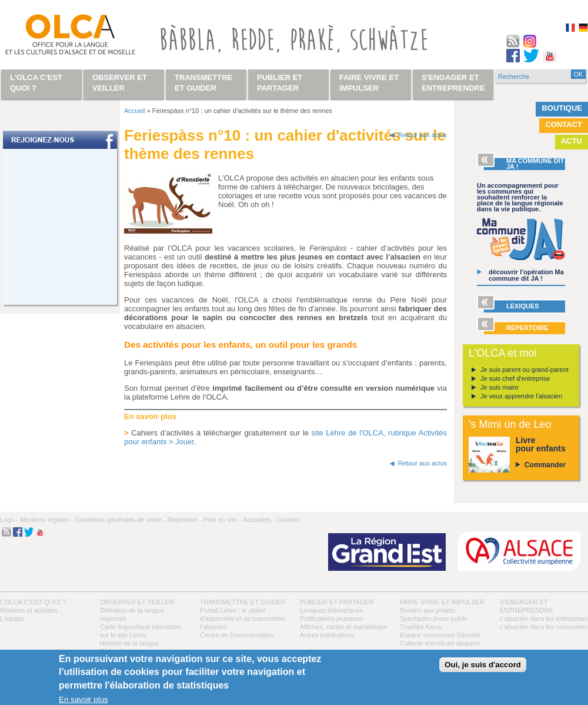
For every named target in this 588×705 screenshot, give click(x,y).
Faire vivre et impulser (442, 602)
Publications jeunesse (331, 618)
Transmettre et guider (243, 602)
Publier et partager (337, 602)
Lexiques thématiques (331, 610)
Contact (564, 124)
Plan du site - (222, 520)
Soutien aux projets (427, 610)
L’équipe (12, 618)
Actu (572, 141)
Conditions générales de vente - (120, 520)
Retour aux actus (422, 135)
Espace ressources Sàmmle (440, 635)
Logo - (9, 520)
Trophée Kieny (421, 627)
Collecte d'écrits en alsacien (440, 643)
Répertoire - (185, 520)
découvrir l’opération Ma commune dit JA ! (526, 275)
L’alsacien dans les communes (544, 627)
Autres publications (327, 635)
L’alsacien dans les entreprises (544, 618)
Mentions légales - (46, 520)
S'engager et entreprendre (453, 83)
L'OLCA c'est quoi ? (33, 602)
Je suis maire (500, 387)
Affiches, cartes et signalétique (344, 627)
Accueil (134, 111)
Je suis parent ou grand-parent (524, 370)
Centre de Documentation (237, 635)
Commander (545, 465)
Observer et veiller (137, 602)
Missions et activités (29, 610)
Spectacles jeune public (434, 618)
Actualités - (259, 520)
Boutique (562, 108)
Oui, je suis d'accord (483, 665)
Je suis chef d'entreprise (515, 378)
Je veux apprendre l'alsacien (521, 396)
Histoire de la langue (129, 643)
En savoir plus (83, 699)
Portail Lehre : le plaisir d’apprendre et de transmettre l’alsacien (243, 618)
